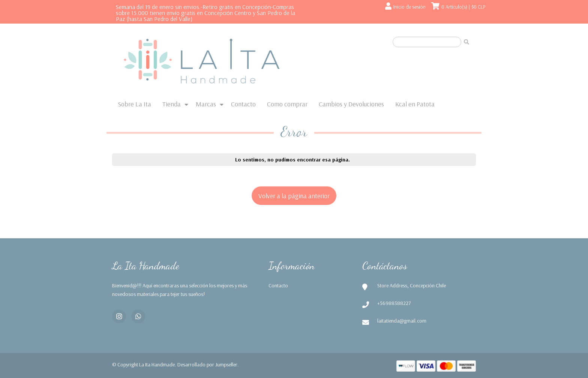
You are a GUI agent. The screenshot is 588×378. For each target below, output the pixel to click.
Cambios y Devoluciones (351, 104)
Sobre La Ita (134, 104)
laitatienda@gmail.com (402, 321)
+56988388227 (394, 303)
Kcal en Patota (415, 104)
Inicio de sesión (409, 7)
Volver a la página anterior (294, 196)
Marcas (206, 104)
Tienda (172, 104)
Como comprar (287, 104)
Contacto (243, 104)
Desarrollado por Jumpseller (207, 365)
